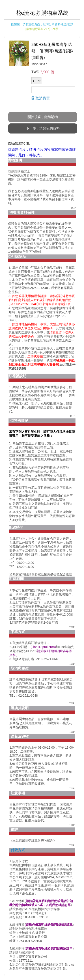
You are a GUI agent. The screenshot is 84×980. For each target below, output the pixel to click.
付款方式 (18, 845)
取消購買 (42, 93)
